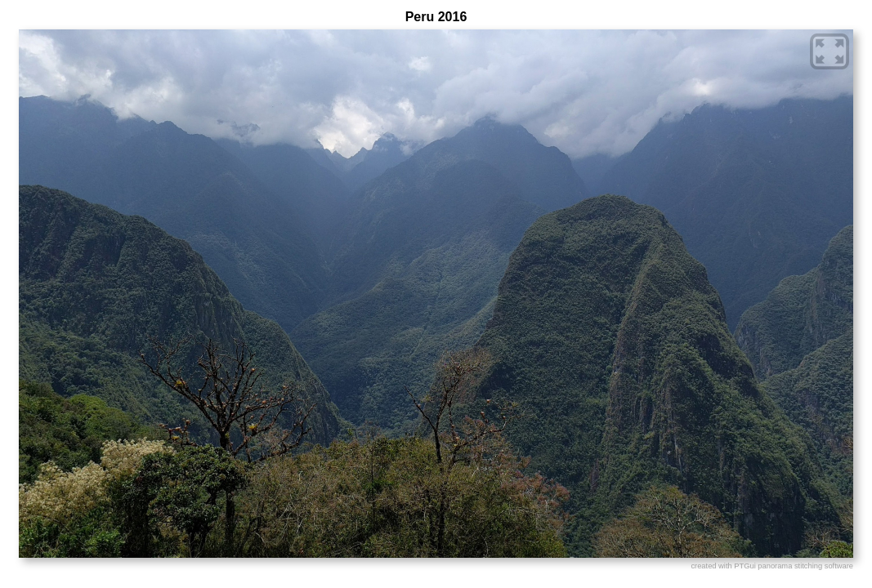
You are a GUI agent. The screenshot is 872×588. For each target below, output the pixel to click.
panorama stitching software (805, 566)
